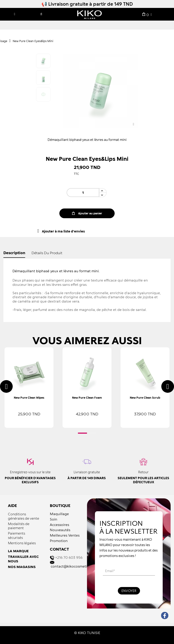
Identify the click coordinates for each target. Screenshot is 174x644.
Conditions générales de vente (24, 516)
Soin (54, 519)
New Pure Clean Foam (87, 398)
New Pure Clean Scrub (145, 398)
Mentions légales (22, 543)
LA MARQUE (18, 551)
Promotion (59, 541)
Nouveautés (60, 530)
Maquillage (59, 514)
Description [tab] (14, 253)
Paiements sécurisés (17, 535)
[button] (82, 433)
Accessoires (59, 525)
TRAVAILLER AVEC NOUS (23, 559)
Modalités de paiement (19, 526)
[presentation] (6, 386)
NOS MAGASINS (22, 567)
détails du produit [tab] (47, 253)
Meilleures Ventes (65, 535)
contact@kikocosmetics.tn (73, 566)
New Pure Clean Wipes (29, 398)
